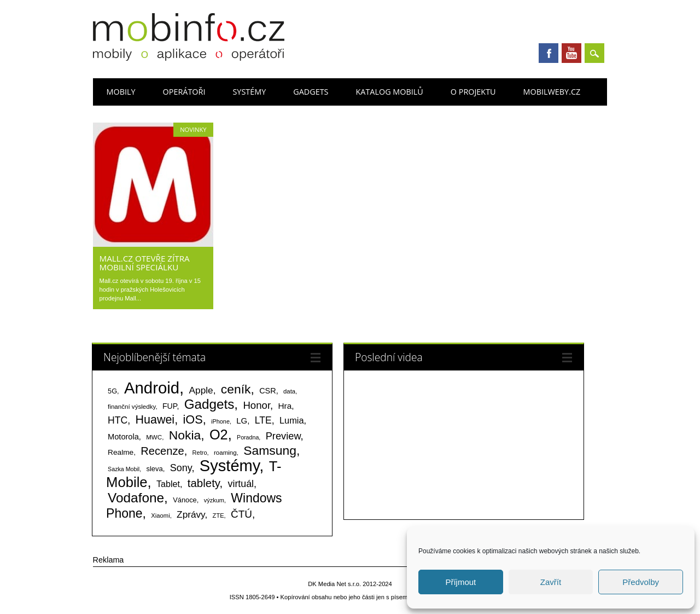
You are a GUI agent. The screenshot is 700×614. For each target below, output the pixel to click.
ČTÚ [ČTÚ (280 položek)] (241, 514)
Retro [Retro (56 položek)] (200, 453)
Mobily (121, 92)
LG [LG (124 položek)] (242, 421)
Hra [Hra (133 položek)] (285, 406)
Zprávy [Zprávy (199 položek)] (191, 514)
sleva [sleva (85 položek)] (154, 469)
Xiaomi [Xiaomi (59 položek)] (160, 515)
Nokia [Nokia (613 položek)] (185, 435)
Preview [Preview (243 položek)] (283, 436)
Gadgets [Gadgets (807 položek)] (209, 404)
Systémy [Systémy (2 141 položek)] (229, 466)
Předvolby (641, 582)
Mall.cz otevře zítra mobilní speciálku (145, 263)
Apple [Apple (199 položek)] (201, 390)
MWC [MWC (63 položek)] (154, 437)
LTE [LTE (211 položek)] (263, 420)
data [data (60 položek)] (289, 391)
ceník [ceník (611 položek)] (236, 389)
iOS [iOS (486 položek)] (192, 419)
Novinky (193, 129)
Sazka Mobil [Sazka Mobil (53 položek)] (124, 469)
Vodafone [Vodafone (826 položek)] (136, 498)
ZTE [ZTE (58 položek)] (218, 515)
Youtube (571, 53)
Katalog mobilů (390, 92)
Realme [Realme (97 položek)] (121, 452)
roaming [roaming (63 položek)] (225, 453)
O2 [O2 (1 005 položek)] (219, 435)
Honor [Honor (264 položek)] (256, 405)
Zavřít (551, 582)
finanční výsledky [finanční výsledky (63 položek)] (132, 407)
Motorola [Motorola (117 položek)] (123, 437)
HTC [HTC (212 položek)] (118, 420)
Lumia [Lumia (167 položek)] (292, 420)
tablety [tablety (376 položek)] (204, 483)
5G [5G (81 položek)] (112, 391)
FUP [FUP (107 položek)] (170, 406)
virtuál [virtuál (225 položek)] (241, 484)
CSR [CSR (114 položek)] (268, 391)
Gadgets (311, 92)
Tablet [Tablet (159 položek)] (168, 484)
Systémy (249, 92)
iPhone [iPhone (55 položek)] (220, 421)
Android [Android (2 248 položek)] (152, 388)
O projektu (473, 92)
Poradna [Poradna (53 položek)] (248, 437)
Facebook (549, 53)
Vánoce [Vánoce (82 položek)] (185, 500)
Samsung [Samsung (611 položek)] (270, 450)
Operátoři (184, 92)
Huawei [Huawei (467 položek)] (155, 420)
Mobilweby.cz (552, 92)
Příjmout (460, 582)
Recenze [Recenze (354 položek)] (162, 451)
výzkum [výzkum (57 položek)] (214, 500)
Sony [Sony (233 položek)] (181, 468)
